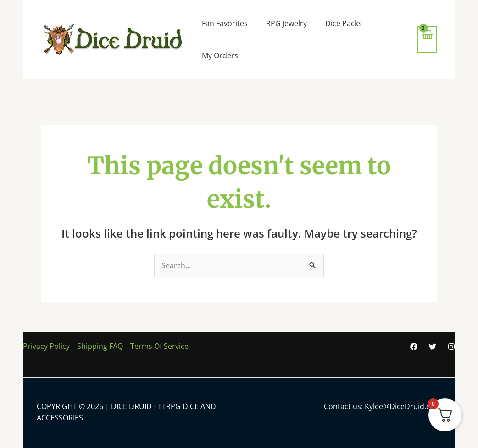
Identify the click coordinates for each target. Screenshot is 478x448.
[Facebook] (414, 347)
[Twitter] (433, 347)
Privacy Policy (46, 346)
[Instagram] (451, 347)
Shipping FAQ (100, 346)
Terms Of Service (159, 346)
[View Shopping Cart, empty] (427, 39)
